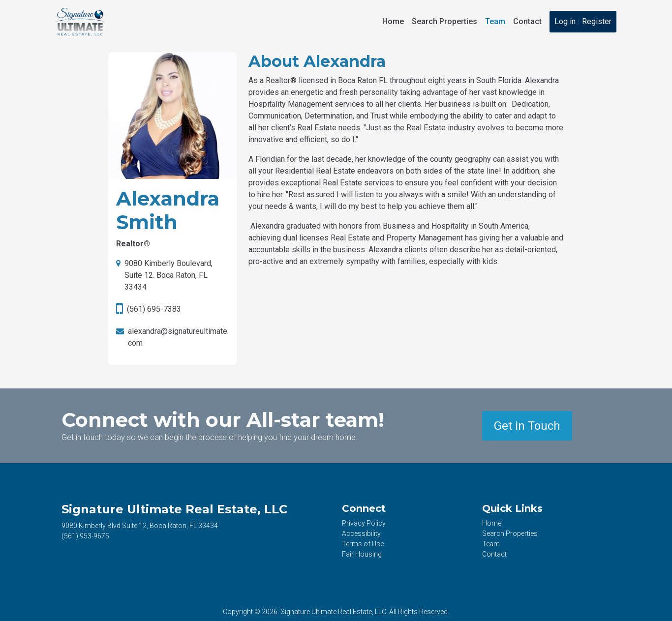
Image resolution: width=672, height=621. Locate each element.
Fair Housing (362, 554)
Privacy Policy (364, 523)
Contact (527, 21)
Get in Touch (527, 426)
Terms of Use (363, 544)
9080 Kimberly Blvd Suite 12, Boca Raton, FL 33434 (140, 526)
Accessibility (361, 533)
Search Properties (444, 21)
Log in (565, 21)
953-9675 (85, 536)
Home (393, 21)
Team (495, 21)
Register (597, 21)
